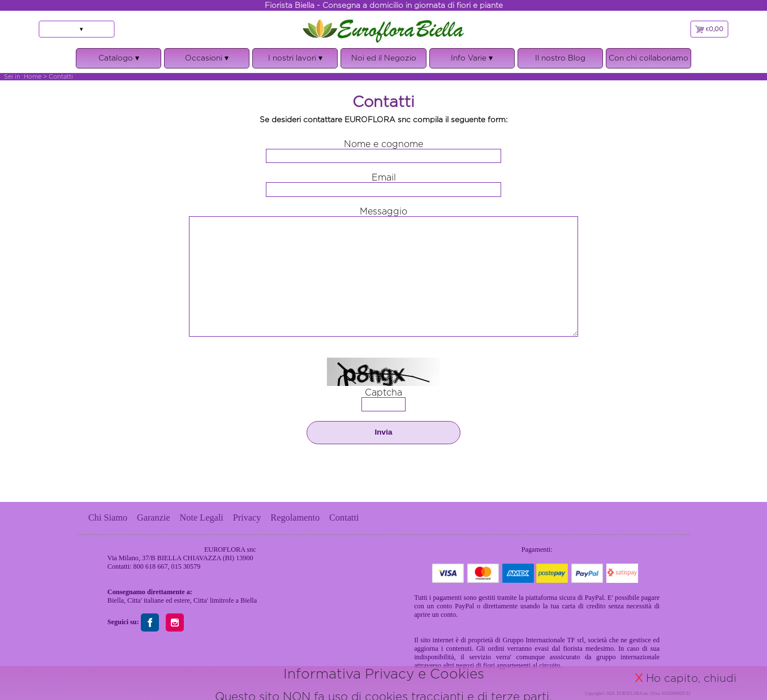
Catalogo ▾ (119, 61)
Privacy (247, 517)
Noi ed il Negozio (384, 58)
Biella (116, 600)
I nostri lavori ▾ (295, 61)
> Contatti (58, 76)
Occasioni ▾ (207, 61)
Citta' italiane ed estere (159, 600)
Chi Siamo (108, 517)
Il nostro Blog (560, 58)
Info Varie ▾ (472, 61)
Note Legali (202, 517)
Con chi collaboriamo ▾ (648, 61)
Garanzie (154, 517)
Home (33, 76)
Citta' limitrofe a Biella (225, 600)
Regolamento (295, 517)
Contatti (344, 517)
